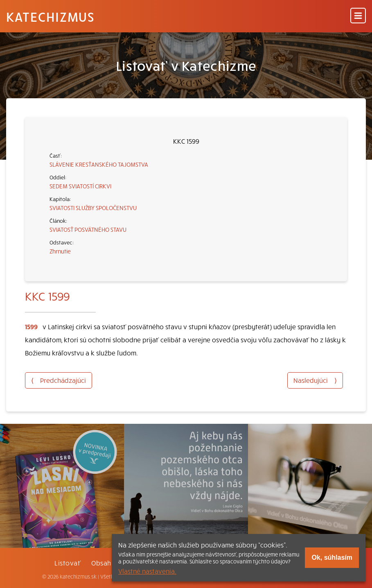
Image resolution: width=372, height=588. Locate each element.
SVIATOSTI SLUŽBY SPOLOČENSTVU (93, 208)
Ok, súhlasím (332, 557)
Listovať (68, 563)
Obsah (101, 563)
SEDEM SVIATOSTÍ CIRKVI (80, 186)
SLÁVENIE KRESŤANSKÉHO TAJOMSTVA (99, 164)
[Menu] (358, 16)
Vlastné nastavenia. (147, 571)
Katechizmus (50, 16)
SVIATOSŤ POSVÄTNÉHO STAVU (88, 229)
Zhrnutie (60, 251)
